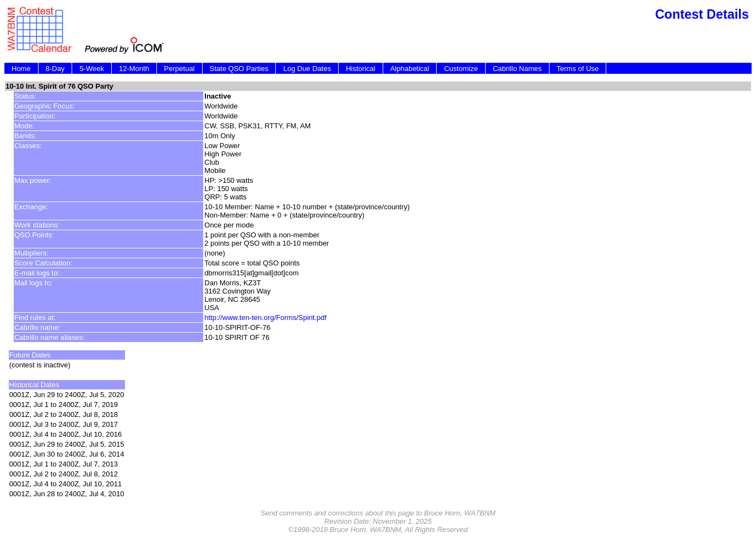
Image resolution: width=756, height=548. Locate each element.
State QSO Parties (239, 69)
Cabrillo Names (517, 69)
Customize (461, 69)
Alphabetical (410, 69)
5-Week (92, 69)
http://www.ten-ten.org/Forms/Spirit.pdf (265, 318)
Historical (360, 69)
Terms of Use (578, 69)
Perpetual (180, 69)
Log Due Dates (307, 69)
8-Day (55, 69)
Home (21, 69)
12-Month (134, 69)
